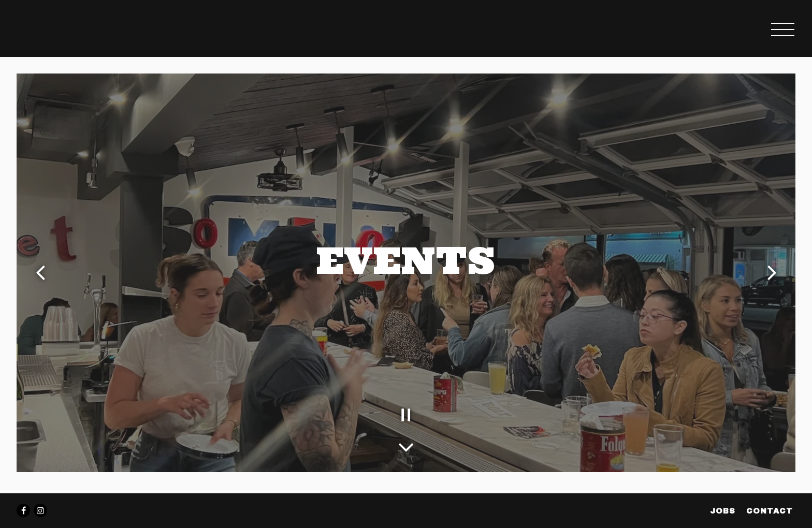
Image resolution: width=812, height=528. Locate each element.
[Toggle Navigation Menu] (783, 30)
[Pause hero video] (406, 415)
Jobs (723, 511)
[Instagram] (40, 510)
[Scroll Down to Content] (406, 444)
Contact (770, 511)
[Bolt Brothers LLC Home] (71, 29)
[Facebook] (23, 510)
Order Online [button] (700, 29)
